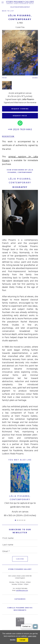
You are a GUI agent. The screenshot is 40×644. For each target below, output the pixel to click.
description (8, 136)
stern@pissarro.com (22, 590)
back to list (8, 11)
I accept (22, 640)
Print (5, 78)
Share (35, 78)
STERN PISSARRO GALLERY (20, 569)
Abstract (27, 7)
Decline (13, 640)
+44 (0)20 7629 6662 (20, 129)
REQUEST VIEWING (20, 109)
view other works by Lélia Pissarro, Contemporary (20, 171)
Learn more (32, 636)
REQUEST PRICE (20, 116)
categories (20, 599)
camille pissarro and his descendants (20, 609)
